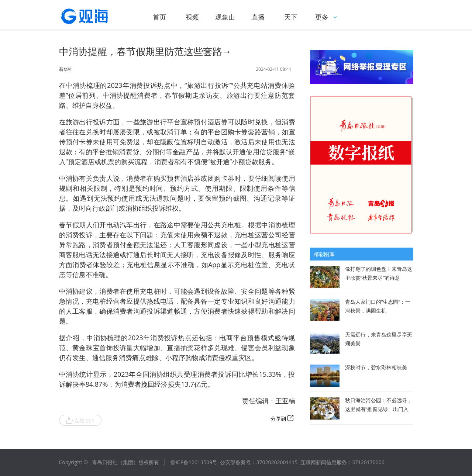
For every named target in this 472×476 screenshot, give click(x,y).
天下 (291, 17)
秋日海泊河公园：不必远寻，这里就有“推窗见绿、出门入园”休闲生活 (379, 409)
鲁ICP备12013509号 (194, 462)
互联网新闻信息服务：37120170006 (342, 462)
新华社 (66, 69)
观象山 (225, 17)
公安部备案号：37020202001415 (259, 462)
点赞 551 (80, 421)
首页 (159, 17)
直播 (258, 17)
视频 (192, 17)
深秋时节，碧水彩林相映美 (376, 367)
